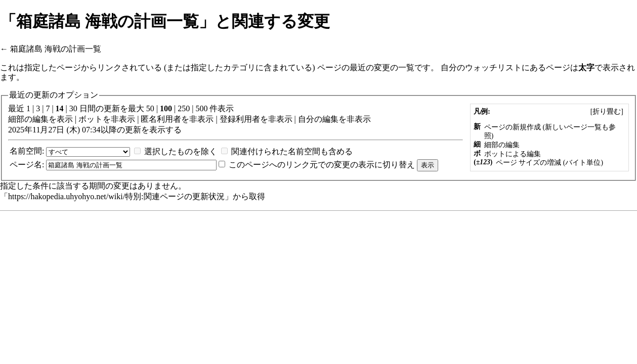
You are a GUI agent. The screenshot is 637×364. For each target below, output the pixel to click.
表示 (65, 119)
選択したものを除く (181, 151)
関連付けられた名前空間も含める (292, 151)
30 (73, 108)
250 (184, 108)
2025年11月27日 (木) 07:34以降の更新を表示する (95, 130)
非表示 (123, 119)
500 (201, 108)
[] (607, 111)
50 (150, 108)
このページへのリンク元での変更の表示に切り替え (322, 165)
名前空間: (27, 151)
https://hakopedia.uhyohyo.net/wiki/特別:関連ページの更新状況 (116, 196)
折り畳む (607, 111)
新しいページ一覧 (573, 127)
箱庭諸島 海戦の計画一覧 (56, 49)
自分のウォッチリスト (481, 67)
